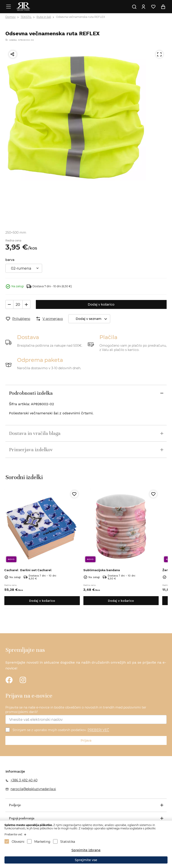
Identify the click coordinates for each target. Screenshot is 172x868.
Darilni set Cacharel (28, 570)
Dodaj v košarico (101, 304)
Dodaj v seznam (93, 319)
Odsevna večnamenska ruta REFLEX (81, 17)
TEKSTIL (26, 17)
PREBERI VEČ (98, 730)
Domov (11, 17)
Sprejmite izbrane (86, 850)
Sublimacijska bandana (102, 570)
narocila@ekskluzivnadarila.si (33, 789)
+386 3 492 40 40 (24, 780)
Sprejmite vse (86, 860)
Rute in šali (44, 17)
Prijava (86, 740)
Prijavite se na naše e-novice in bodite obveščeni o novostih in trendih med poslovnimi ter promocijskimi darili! (76, 710)
